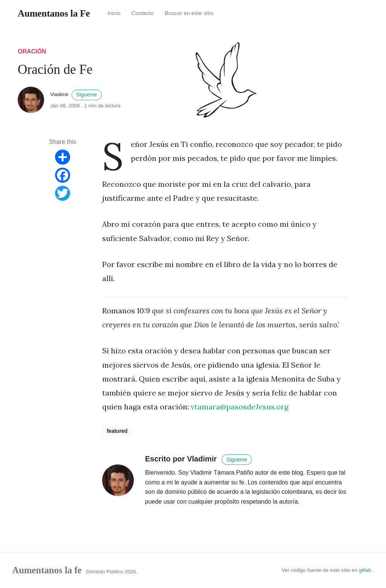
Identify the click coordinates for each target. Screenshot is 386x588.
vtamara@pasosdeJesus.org (240, 407)
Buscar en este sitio (189, 13)
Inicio (114, 13)
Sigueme (87, 95)
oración (32, 51)
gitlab (366, 570)
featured (117, 431)
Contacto (142, 13)
